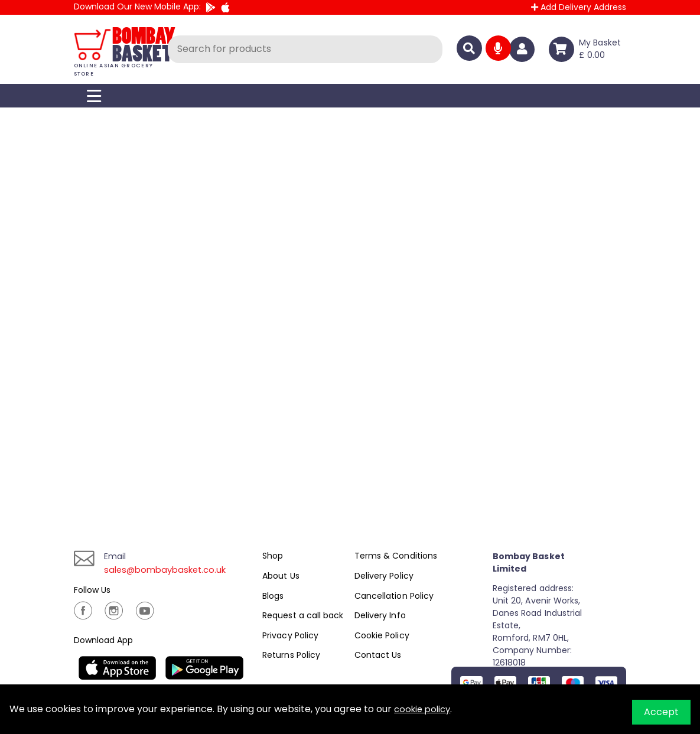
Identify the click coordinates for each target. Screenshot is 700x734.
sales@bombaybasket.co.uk (170, 570)
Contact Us (378, 655)
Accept (661, 712)
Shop (273, 556)
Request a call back (302, 615)
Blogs (273, 596)
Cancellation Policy (394, 596)
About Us (281, 576)
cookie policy (424, 709)
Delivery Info (380, 615)
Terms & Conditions (395, 556)
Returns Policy (291, 655)
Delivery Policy (384, 576)
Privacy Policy (290, 635)
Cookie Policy (382, 635)
